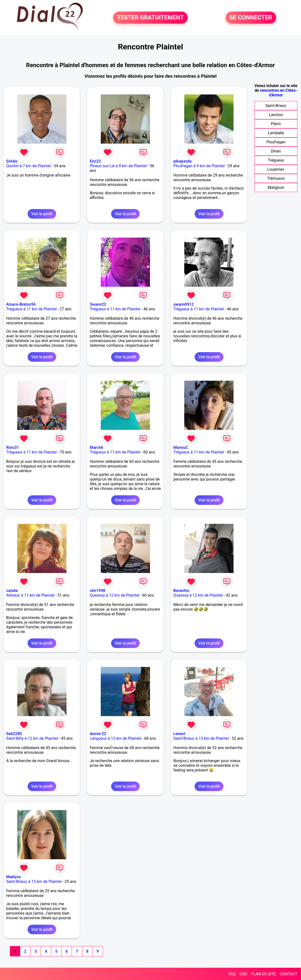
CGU (243, 974)
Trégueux (276, 160)
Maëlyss (14, 877)
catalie (12, 591)
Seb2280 (14, 734)
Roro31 (13, 447)
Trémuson (276, 178)
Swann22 (98, 304)
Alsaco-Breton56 (21, 304)
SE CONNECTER (251, 18)
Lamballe (276, 133)
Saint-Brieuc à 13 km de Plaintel (201, 738)
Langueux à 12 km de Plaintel (115, 738)
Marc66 (96, 447)
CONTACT (288, 974)
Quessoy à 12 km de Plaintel (114, 595)
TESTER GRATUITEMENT (150, 18)
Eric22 (95, 161)
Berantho (181, 591)
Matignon (276, 188)
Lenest (179, 734)
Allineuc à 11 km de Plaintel (30, 595)
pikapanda (183, 161)
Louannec (276, 169)
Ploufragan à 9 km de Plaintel (199, 166)
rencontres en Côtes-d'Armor (278, 93)
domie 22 (98, 734)
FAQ (232, 974)
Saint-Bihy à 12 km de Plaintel (32, 738)
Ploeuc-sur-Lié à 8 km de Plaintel (118, 166)
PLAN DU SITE (264, 974)
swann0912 (184, 304)
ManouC (181, 447)
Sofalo (12, 161)
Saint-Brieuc (276, 106)
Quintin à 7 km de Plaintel (28, 166)
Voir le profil (42, 214)
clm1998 (97, 591)
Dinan (276, 151)
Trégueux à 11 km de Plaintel (31, 309)
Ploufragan (276, 142)
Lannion (276, 115)
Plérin (276, 124)
